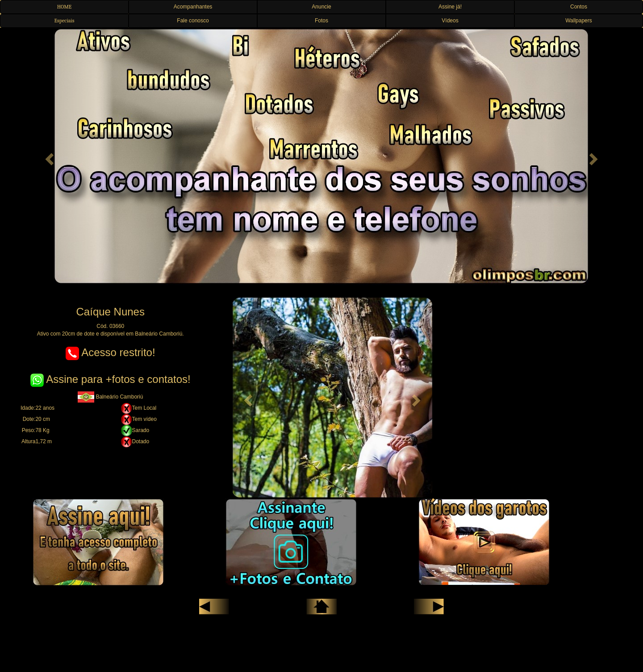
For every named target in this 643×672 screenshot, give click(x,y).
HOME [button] (65, 7)
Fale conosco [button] (193, 21)
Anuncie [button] (321, 7)
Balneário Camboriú (110, 397)
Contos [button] (579, 7)
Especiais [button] (65, 21)
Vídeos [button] (450, 21)
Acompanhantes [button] (193, 7)
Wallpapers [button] (579, 21)
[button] (48, 156)
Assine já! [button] (450, 7)
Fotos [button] (321, 21)
